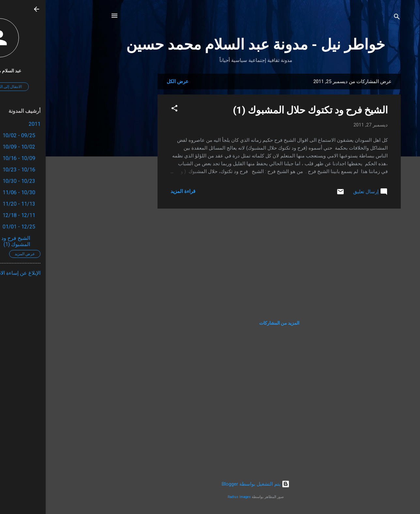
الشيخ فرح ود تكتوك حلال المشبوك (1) (265, 110)
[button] (129, 109)
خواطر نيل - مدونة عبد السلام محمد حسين (210, 44)
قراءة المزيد (137, 191)
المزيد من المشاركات (234, 323)
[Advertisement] (86, 171)
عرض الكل (132, 81)
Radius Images (194, 497)
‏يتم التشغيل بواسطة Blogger (210, 484)
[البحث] (351, 18)
